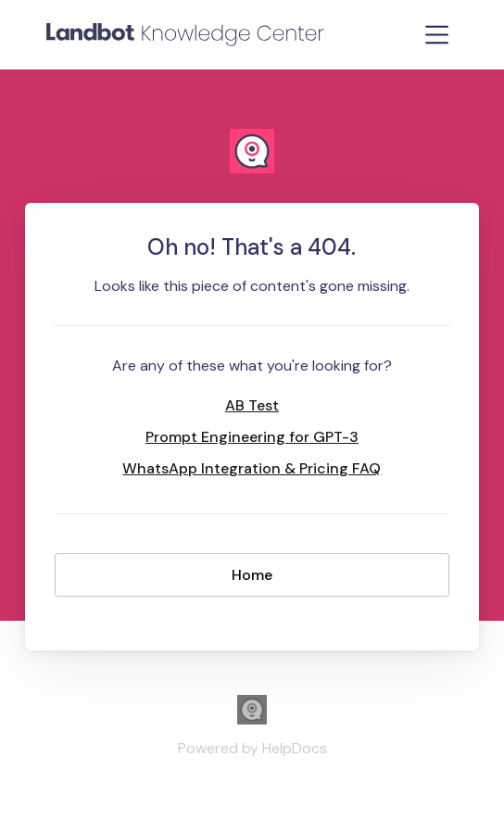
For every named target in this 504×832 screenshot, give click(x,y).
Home (252, 575)
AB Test (252, 405)
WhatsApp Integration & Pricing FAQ (252, 468)
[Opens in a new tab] (252, 719)
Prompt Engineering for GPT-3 (252, 437)
